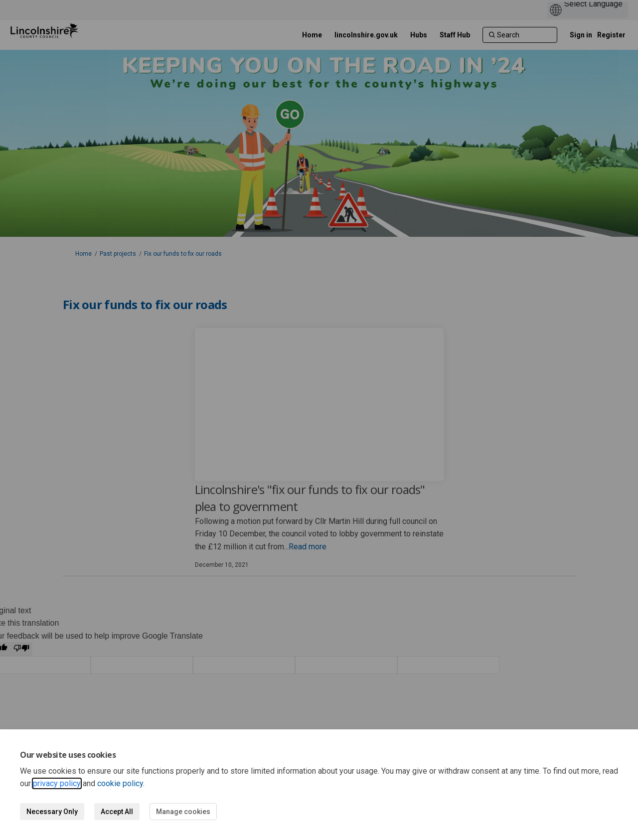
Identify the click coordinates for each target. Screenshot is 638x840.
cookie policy (120, 783)
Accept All (117, 812)
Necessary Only (52, 812)
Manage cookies (183, 812)
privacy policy (57, 783)
